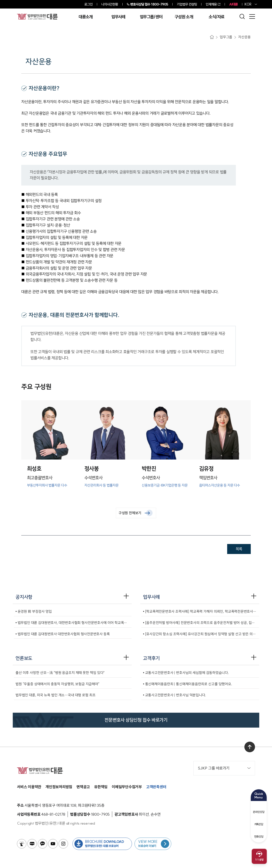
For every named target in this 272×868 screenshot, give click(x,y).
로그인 (89, 4)
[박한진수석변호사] (165, 450)
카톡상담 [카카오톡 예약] (259, 821)
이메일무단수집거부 (127, 787)
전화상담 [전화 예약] (259, 834)
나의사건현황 (110, 4)
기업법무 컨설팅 (187, 4)
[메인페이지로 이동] (37, 16)
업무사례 (118, 17)
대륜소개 (86, 17)
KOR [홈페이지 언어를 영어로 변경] (248, 4)
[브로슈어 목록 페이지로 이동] (153, 844)
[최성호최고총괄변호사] (50, 450)
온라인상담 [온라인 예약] (259, 809)
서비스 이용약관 (29, 787)
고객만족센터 (156, 787)
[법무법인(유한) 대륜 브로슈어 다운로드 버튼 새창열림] (102, 844)
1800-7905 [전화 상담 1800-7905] (149, 4)
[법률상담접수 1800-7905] (100, 814)
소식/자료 (217, 17)
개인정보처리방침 (59, 787)
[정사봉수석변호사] (107, 450)
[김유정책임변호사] (222, 450)
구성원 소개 (184, 17)
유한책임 (101, 787)
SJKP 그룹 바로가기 (224, 768)
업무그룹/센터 (151, 17)
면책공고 (83, 787)
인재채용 (211, 4)
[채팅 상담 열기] (259, 856)
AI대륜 (233, 4)
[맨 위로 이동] (250, 747)
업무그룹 (226, 37)
